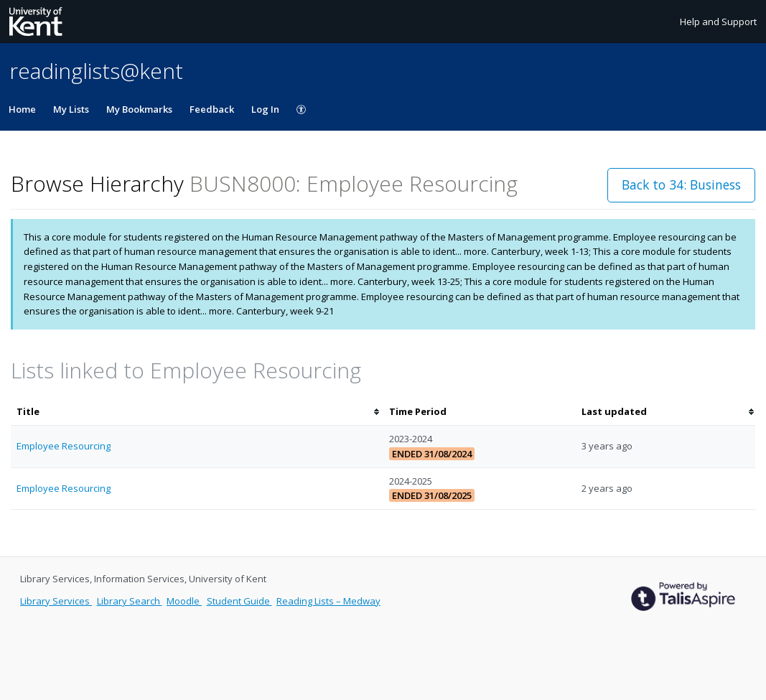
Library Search (130, 601)
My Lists (71, 109)
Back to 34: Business (681, 185)
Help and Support (718, 22)
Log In (265, 109)
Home (22, 109)
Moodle (184, 601)
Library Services (56, 601)
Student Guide (239, 601)
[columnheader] (197, 412)
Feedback (212, 109)
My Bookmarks (139, 109)
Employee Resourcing (64, 446)
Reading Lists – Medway (328, 601)
